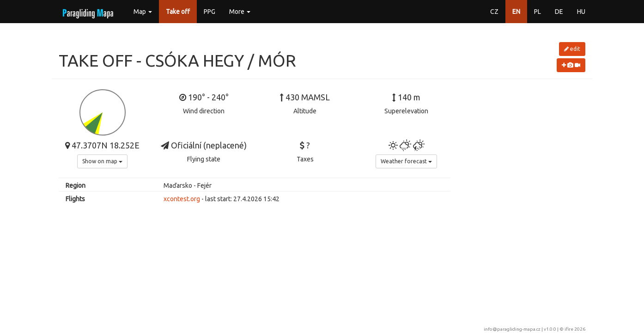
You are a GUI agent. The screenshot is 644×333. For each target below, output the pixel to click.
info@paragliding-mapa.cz (512, 329)
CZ (494, 12)
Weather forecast (406, 161)
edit (572, 49)
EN (516, 12)
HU (581, 12)
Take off (178, 12)
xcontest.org (182, 199)
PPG (210, 12)
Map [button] (143, 12)
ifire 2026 (575, 329)
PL (538, 12)
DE (559, 12)
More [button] (240, 12)
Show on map (102, 161)
